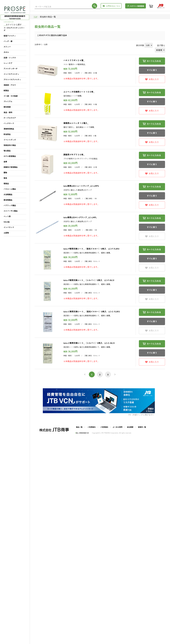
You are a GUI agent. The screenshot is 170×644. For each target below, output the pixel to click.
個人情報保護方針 (83, 433)
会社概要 (130, 427)
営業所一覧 (142, 427)
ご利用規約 (104, 427)
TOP (36, 17)
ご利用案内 (92, 427)
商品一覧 (79, 427)
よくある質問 (117, 427)
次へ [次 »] (114, 374)
